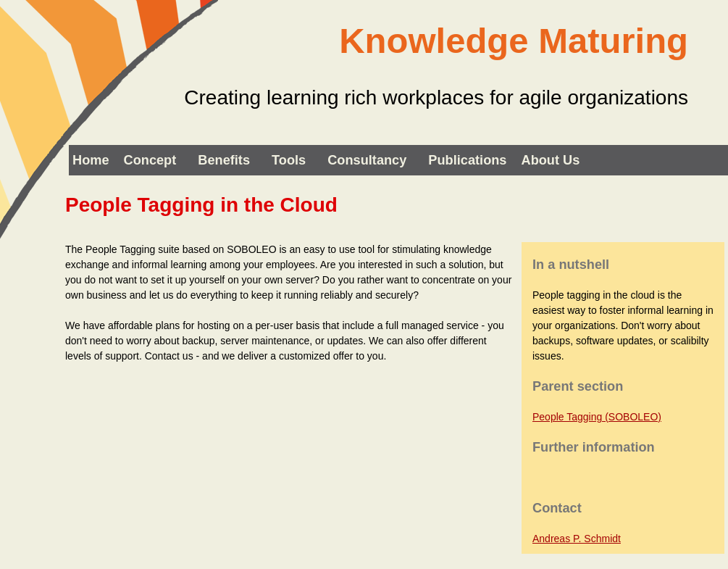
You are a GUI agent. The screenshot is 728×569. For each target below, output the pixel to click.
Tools (289, 160)
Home (91, 160)
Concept (150, 160)
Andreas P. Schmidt (577, 539)
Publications (467, 160)
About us (551, 160)
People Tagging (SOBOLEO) (597, 417)
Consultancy (367, 160)
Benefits (224, 160)
